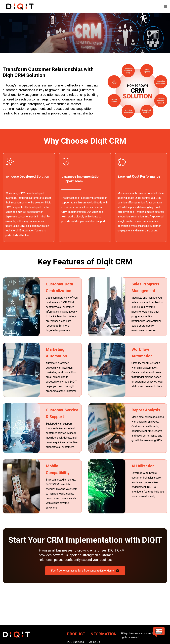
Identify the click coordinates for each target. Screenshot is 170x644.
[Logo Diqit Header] (20, 6)
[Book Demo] (159, 633)
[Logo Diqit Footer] (33, 635)
